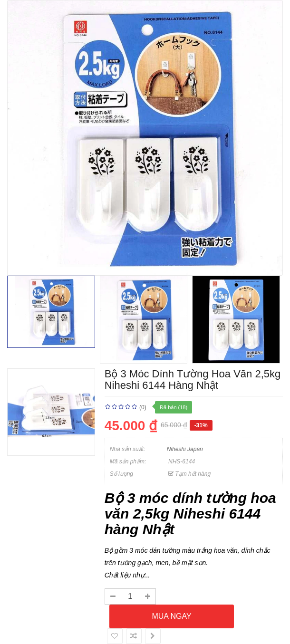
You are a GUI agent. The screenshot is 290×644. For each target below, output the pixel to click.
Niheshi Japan (185, 449)
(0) (143, 407)
